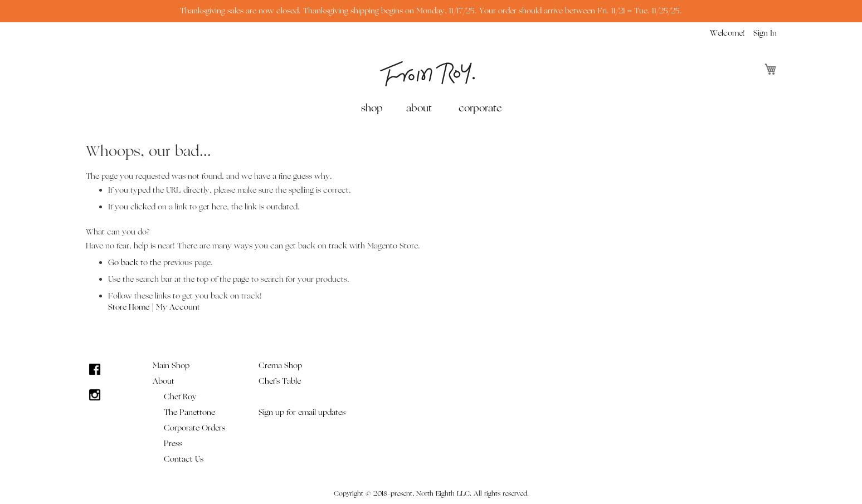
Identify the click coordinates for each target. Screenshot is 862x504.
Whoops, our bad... (148, 151)
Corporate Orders (194, 428)
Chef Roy (180, 397)
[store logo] (427, 74)
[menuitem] (374, 108)
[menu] (431, 108)
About (164, 381)
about (419, 108)
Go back (123, 263)
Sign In (765, 33)
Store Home (129, 307)
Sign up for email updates (302, 412)
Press (173, 444)
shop (372, 108)
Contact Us (184, 459)
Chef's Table (280, 381)
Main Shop (171, 366)
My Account (178, 307)
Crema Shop (280, 366)
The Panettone (189, 412)
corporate (480, 108)
